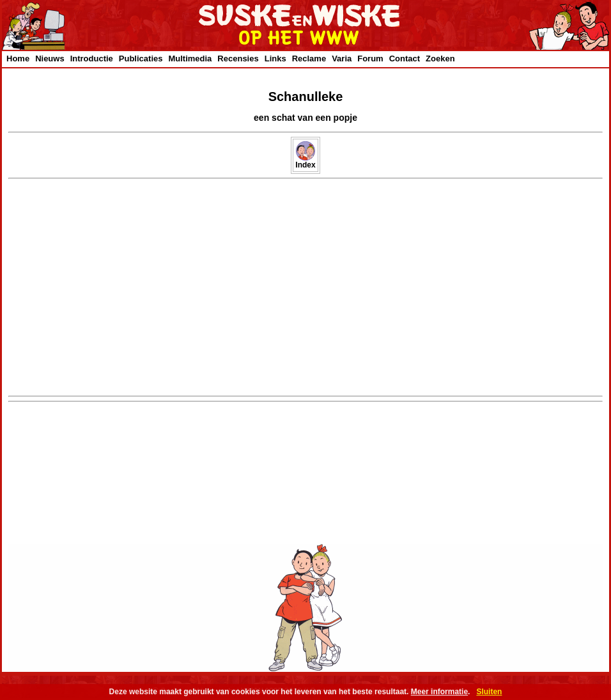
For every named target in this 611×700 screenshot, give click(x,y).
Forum (370, 58)
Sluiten (489, 692)
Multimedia (190, 58)
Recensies (238, 58)
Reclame (309, 58)
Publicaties (141, 58)
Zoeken (440, 58)
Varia (342, 58)
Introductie (92, 58)
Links (275, 58)
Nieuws (50, 58)
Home (18, 58)
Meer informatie (439, 692)
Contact (405, 58)
